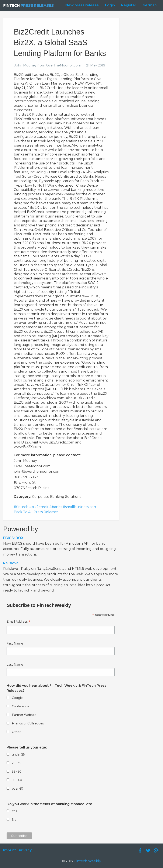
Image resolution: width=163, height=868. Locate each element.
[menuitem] (81, 5)
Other (16, 732)
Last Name (15, 665)
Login (110, 5)
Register (129, 5)
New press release (82, 5)
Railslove (11, 563)
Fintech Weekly (88, 861)
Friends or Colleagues (28, 723)
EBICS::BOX (13, 538)
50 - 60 (17, 780)
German (150, 5)
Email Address (18, 622)
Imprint (10, 850)
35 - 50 (17, 772)
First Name (15, 643)
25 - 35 (16, 763)
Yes (14, 811)
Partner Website (24, 715)
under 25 (18, 754)
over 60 (18, 789)
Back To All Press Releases (36, 512)
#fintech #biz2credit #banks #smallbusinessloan (55, 507)
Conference (21, 706)
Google (17, 698)
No (14, 820)
